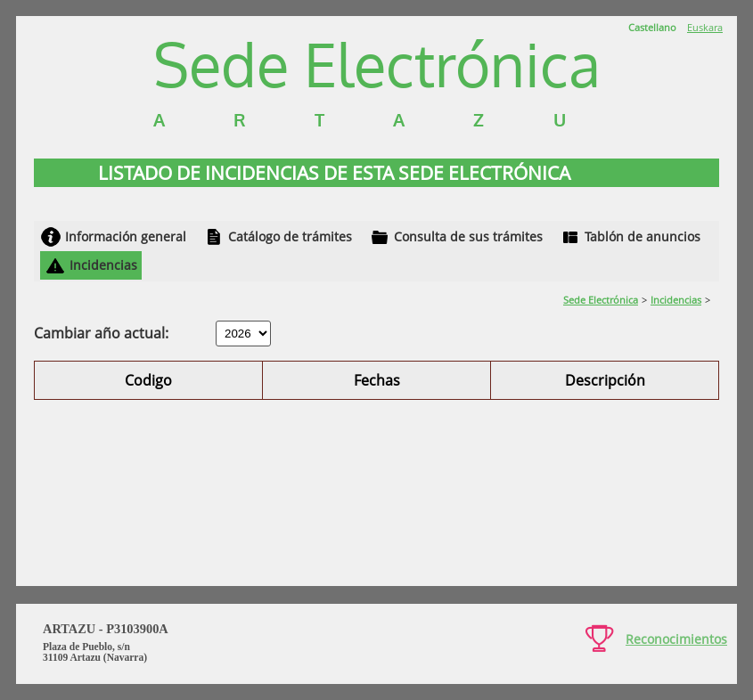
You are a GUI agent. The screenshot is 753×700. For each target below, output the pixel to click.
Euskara (705, 27)
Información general (126, 236)
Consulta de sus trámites (468, 236)
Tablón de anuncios (643, 236)
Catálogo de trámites (290, 236)
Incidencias (103, 265)
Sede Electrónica (601, 300)
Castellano (652, 27)
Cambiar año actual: (101, 333)
